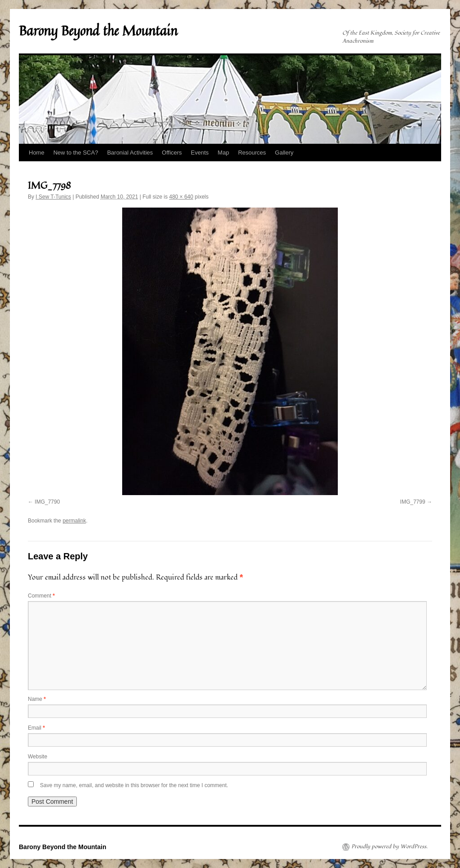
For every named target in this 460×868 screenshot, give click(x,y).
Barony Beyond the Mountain (98, 31)
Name (37, 699)
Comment (41, 596)
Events (200, 153)
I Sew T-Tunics (53, 197)
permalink (74, 521)
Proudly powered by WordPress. (389, 847)
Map (223, 153)
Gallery (284, 153)
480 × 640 (181, 197)
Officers (172, 153)
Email (36, 728)
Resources (252, 153)
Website (38, 757)
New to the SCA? (76, 153)
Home (37, 153)
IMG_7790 (47, 502)
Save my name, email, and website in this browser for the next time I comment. (134, 785)
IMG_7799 (413, 502)
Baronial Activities (130, 153)
